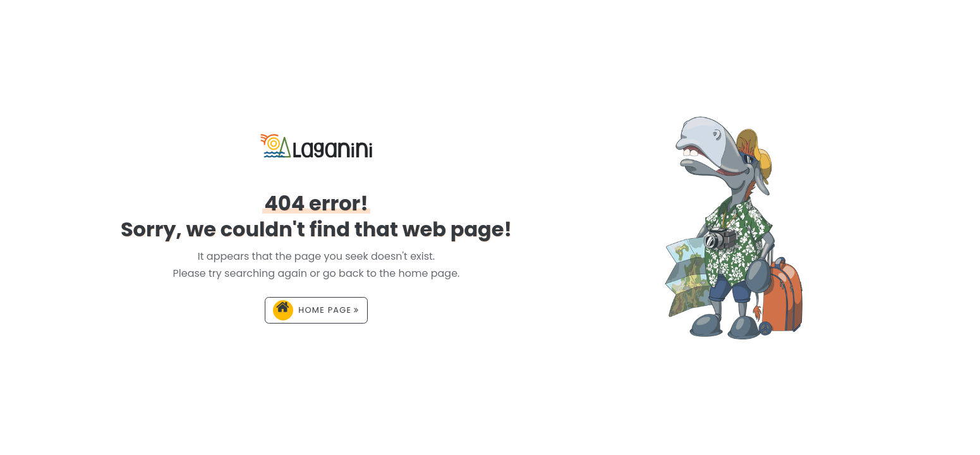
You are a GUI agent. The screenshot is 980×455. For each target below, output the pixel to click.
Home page (316, 310)
